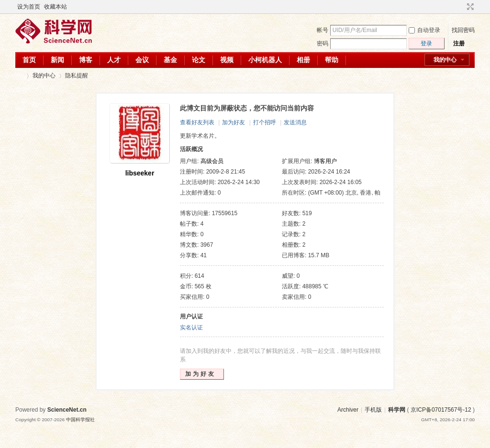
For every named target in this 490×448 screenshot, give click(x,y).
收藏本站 (56, 7)
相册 (303, 60)
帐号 (323, 30)
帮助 (332, 60)
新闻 (57, 60)
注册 (459, 44)
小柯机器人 (265, 60)
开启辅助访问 (461, 7)
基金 (170, 60)
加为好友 (234, 122)
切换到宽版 (469, 7)
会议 (142, 60)
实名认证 (191, 328)
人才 (114, 60)
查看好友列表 (197, 122)
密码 (323, 44)
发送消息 (295, 122)
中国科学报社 (80, 420)
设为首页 (29, 7)
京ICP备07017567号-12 (441, 410)
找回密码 (463, 30)
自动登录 (424, 30)
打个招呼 (265, 122)
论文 (199, 60)
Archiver (348, 410)
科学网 (19, 76)
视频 (227, 60)
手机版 (373, 410)
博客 (86, 60)
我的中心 (445, 60)
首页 (29, 60)
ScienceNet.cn (67, 410)
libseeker (140, 173)
